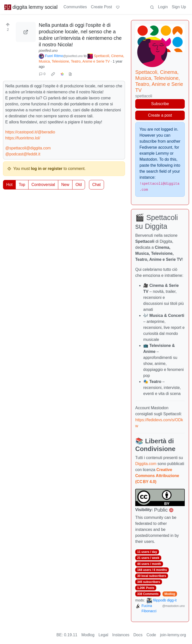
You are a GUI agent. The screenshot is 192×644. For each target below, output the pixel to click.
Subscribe (160, 104)
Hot (9, 185)
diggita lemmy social (31, 7)
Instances (121, 635)
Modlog (170, 594)
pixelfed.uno (48, 51)
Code (151, 635)
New (65, 185)
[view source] (70, 74)
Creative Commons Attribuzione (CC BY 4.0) (157, 476)
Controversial (43, 185)
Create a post (160, 115)
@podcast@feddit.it (23, 154)
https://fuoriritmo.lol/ (23, 138)
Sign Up (179, 7)
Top (22, 185)
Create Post (101, 7)
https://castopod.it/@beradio (30, 132)
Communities (75, 7)
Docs (138, 635)
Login (163, 7)
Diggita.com (146, 464)
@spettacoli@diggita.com (28, 148)
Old (79, 185)
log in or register (47, 169)
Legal (103, 635)
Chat (96, 185)
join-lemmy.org (173, 635)
